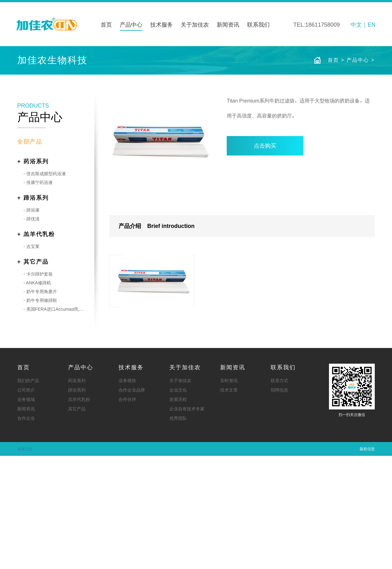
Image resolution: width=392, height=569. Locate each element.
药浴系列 (77, 494)
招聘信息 (279, 503)
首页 (106, 25)
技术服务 (162, 25)
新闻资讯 (228, 25)
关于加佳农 (195, 25)
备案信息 (25, 562)
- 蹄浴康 (32, 323)
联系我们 (258, 25)
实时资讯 (229, 494)
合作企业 (26, 531)
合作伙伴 (127, 513)
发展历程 (178, 513)
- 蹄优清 (32, 332)
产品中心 (131, 25)
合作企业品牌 (132, 503)
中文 (356, 25)
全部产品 (30, 255)
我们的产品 (28, 494)
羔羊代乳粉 (79, 513)
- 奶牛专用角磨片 (40, 405)
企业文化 (178, 503)
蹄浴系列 (77, 503)
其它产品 (77, 522)
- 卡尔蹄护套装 (38, 387)
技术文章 (229, 503)
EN (371, 25)
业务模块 (127, 494)
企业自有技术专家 (187, 522)
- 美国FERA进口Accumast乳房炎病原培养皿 (55, 422)
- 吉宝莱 (32, 360)
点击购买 (265, 259)
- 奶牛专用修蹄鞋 (40, 414)
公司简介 (26, 503)
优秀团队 (178, 531)
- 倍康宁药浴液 (38, 296)
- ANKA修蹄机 (37, 396)
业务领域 (26, 513)
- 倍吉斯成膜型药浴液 (45, 287)
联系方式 (279, 494)
